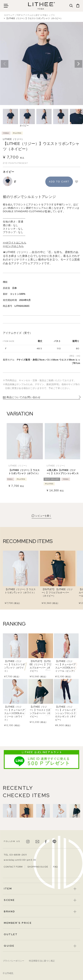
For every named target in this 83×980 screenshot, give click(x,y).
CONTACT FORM (13, 867)
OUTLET (11, 934)
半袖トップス (49, 15)
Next (78, 64)
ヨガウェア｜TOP (12, 15)
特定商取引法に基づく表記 (42, 961)
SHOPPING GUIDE (38, 867)
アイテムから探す (31, 15)
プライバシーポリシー (14, 961)
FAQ (55, 867)
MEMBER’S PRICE (18, 923)
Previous (5, 64)
